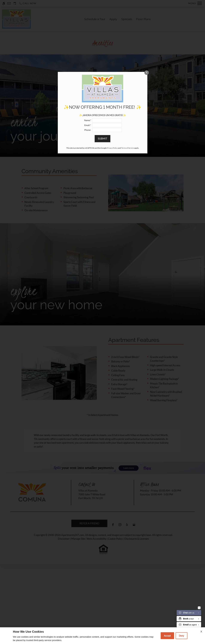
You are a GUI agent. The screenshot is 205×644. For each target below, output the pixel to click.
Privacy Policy (112, 264)
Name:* (88, 236)
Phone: (88, 246)
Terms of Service (128, 264)
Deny (181, 636)
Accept (167, 636)
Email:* (88, 241)
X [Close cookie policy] (201, 631)
